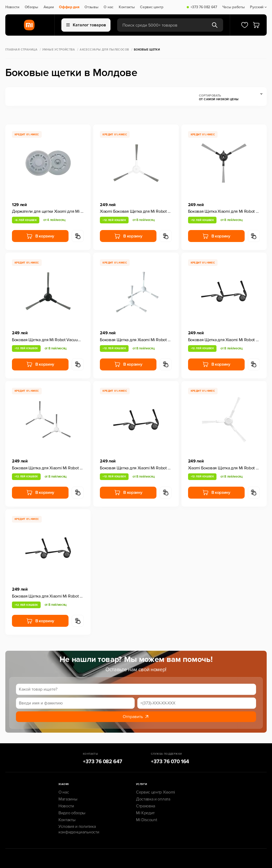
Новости (12, 7)
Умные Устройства (59, 50)
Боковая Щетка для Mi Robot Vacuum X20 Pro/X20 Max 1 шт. (48, 340)
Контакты (127, 7)
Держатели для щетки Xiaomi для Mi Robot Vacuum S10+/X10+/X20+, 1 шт (48, 211)
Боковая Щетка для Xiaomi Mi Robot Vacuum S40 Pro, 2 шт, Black (136, 468)
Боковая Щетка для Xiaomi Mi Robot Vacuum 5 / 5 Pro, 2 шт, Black (48, 596)
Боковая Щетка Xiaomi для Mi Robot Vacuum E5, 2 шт (224, 211)
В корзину (40, 236)
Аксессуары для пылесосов (104, 50)
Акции (49, 7)
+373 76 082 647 (204, 7)
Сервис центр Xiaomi (156, 792)
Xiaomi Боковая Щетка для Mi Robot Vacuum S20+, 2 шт (136, 211)
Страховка (146, 806)
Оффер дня (69, 7)
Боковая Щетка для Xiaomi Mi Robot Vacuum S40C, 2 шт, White (136, 340)
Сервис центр (152, 7)
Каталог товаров (86, 25)
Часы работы (233, 7)
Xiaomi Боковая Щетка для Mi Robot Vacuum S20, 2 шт (224, 468)
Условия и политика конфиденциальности (79, 829)
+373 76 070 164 (170, 762)
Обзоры (31, 7)
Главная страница (21, 50)
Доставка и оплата (153, 799)
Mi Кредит (145, 813)
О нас (108, 7)
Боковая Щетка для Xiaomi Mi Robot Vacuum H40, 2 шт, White (48, 468)
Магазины (68, 799)
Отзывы (91, 7)
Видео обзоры (72, 813)
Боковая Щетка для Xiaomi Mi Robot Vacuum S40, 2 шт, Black (224, 340)
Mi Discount (146, 820)
